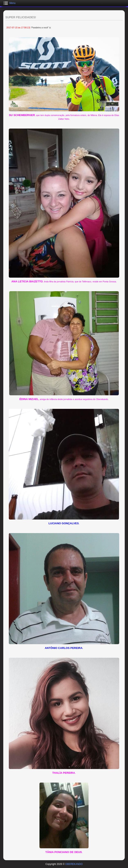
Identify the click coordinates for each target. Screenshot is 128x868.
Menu (12, 3)
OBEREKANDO (74, 864)
